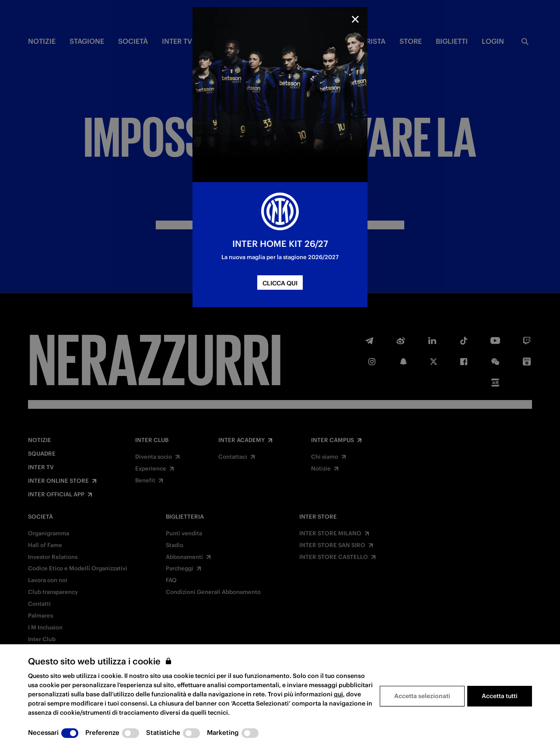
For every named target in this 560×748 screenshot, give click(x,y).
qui (338, 694)
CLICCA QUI (280, 283)
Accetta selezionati (422, 696)
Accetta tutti (500, 696)
